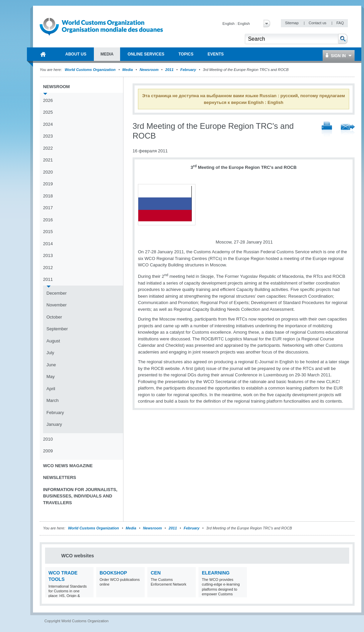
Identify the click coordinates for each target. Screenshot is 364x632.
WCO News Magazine (68, 466)
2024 (48, 124)
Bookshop (113, 573)
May (51, 377)
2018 (48, 196)
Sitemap (292, 23)
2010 (48, 439)
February (188, 70)
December (57, 293)
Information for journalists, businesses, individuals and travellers (80, 496)
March (52, 400)
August (53, 341)
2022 (48, 148)
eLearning (216, 573)
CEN (156, 573)
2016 (48, 220)
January (54, 424)
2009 (48, 451)
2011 (169, 70)
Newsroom (149, 70)
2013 (48, 255)
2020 (48, 172)
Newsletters (60, 477)
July (50, 353)
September (57, 329)
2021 (48, 160)
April (51, 389)
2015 (48, 232)
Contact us (318, 23)
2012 (48, 268)
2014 (48, 244)
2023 (48, 136)
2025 (48, 112)
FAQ (340, 23)
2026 (48, 100)
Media (128, 70)
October (54, 317)
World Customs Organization (90, 70)
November (57, 305)
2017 (48, 208)
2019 (48, 184)
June (51, 365)
